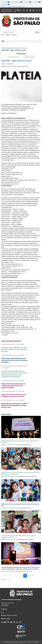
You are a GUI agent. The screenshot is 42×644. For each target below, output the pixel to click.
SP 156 (15, 11)
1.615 (3, 580)
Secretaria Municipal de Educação (11, 48)
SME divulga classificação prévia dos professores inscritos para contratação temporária (14, 360)
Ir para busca (27, 2)
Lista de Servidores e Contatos (10, 615)
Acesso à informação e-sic (7, 10)
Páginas (8, 35)
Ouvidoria (17, 10)
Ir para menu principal (17, 2)
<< (6, 576)
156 (3, 612)
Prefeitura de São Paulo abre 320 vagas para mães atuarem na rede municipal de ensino (14, 349)
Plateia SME (5, 335)
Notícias (14, 35)
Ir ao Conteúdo (5, 2)
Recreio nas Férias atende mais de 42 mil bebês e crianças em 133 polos (14, 396)
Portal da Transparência (6, 11)
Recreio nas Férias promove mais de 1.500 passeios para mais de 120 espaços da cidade (13, 386)
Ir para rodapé (36, 2)
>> (8, 580)
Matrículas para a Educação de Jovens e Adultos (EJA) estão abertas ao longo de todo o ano (15, 405)
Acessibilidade (5, 4)
